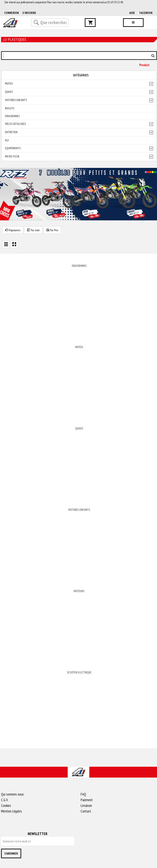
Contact (86, 811)
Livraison (86, 806)
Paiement (87, 800)
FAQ (83, 794)
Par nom (33, 230)
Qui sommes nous (12, 794)
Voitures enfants (16, 100)
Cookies (6, 806)
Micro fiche (12, 156)
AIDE (132, 13)
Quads (9, 92)
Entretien (11, 132)
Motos (9, 84)
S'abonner (11, 853)
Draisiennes (12, 116)
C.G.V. (5, 800)
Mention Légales (11, 811)
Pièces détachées (15, 124)
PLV (7, 140)
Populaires (13, 230)
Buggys (10, 108)
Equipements (13, 148)
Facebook (146, 13)
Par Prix (52, 230)
